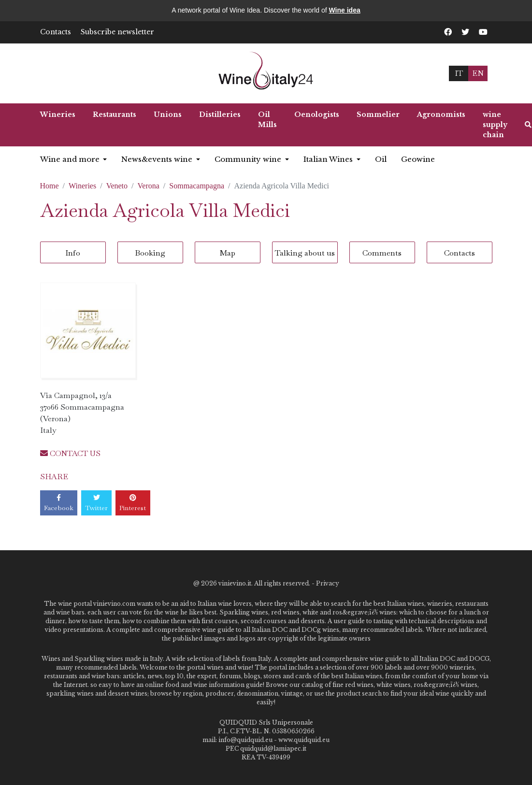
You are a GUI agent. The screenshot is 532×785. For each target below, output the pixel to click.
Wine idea (345, 10)
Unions (168, 114)
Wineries (58, 114)
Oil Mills (267, 120)
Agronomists (441, 114)
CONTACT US (70, 453)
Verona (149, 186)
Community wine (249, 159)
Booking (150, 253)
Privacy (328, 583)
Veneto (117, 186)
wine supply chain (495, 125)
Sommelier (378, 114)
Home (50, 186)
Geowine (418, 159)
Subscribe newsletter (117, 32)
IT (459, 73)
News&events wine (158, 159)
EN (478, 73)
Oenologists (317, 114)
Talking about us (305, 253)
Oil (381, 159)
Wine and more (71, 159)
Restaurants (115, 114)
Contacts (56, 32)
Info (73, 253)
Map (228, 253)
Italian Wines (329, 159)
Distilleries (220, 114)
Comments (382, 253)
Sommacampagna (197, 186)
